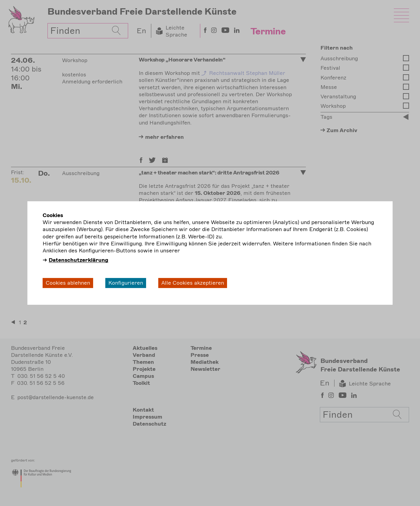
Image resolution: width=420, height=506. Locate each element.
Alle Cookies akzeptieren (193, 283)
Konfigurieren (126, 283)
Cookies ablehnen (68, 283)
